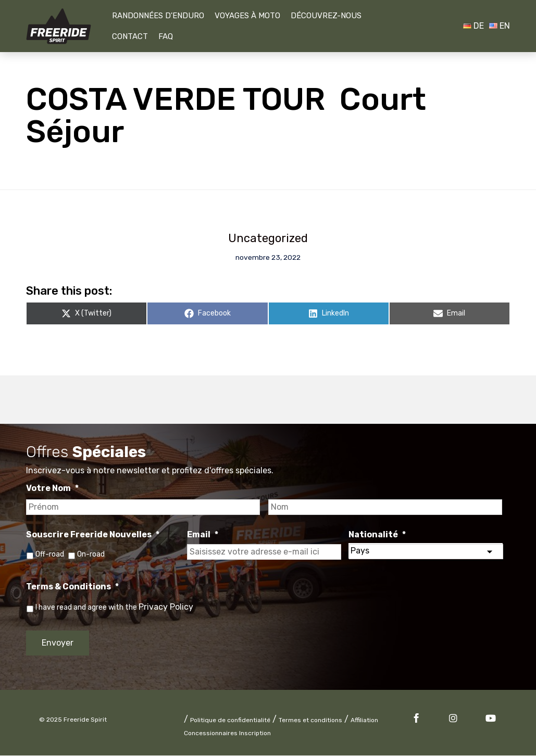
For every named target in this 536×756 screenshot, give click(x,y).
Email (203, 534)
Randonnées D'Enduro (158, 16)
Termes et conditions (310, 721)
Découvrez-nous (326, 16)
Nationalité (377, 534)
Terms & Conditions (72, 587)
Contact (130, 36)
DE (473, 26)
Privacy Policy (166, 607)
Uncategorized (268, 238)
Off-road (50, 554)
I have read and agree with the (114, 608)
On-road (91, 554)
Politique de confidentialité (230, 721)
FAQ (166, 36)
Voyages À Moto (247, 16)
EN (500, 26)
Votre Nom (52, 489)
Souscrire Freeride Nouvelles (93, 534)
